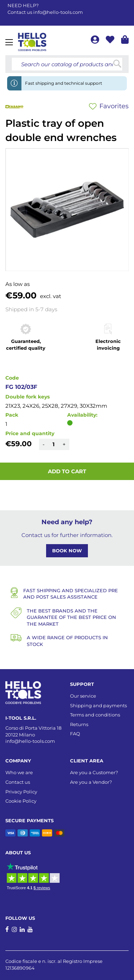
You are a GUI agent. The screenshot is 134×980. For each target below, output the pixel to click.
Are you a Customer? (94, 772)
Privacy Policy (21, 792)
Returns (79, 724)
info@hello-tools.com (58, 12)
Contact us (18, 782)
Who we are (19, 772)
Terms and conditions (95, 715)
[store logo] (32, 42)
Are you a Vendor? (91, 782)
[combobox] (67, 64)
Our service (83, 696)
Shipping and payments (98, 705)
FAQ (75, 734)
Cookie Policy (21, 801)
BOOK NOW (67, 551)
